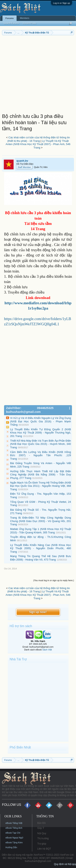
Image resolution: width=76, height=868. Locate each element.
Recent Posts (29, 23)
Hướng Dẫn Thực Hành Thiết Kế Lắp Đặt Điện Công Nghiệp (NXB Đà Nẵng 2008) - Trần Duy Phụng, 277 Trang (41, 475)
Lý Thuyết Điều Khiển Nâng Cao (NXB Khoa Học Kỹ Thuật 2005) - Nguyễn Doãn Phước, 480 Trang (41, 548)
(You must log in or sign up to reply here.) (54, 580)
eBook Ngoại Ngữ (14, 838)
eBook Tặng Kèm (14, 842)
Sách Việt (47, 650)
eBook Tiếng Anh (14, 828)
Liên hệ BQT (44, 849)
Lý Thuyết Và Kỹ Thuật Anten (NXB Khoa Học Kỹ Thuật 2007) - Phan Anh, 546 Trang (38, 144)
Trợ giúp (42, 844)
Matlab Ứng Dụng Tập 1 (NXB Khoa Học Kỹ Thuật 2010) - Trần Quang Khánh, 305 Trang (41, 531)
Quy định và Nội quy (65, 864)
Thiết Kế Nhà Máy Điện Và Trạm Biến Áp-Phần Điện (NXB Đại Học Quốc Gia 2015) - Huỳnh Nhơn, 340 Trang (41, 444)
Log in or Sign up (62, 3)
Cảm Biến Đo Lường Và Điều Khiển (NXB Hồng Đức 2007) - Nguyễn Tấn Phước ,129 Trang (41, 455)
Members (25, 18)
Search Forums (11, 23)
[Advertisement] (38, 75)
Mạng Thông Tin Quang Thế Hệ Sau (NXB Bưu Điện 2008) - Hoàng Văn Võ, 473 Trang (41, 558)
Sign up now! (38, 612)
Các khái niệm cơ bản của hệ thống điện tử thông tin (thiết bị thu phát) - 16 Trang (39, 139)
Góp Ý (41, 828)
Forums (10, 18)
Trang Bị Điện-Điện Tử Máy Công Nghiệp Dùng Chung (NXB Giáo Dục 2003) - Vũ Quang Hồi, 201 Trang (41, 521)
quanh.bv (22, 161)
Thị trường (43, 838)
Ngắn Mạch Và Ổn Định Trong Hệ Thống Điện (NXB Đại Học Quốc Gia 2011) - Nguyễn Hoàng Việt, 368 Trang (41, 486)
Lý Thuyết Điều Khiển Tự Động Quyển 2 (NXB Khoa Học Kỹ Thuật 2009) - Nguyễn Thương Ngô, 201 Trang (41, 433)
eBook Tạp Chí (13, 833)
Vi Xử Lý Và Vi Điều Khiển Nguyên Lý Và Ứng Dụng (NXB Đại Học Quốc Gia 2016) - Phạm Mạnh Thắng (41, 421)
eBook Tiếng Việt (14, 823)
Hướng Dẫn (11, 847)
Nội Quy (42, 833)
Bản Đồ (41, 823)
